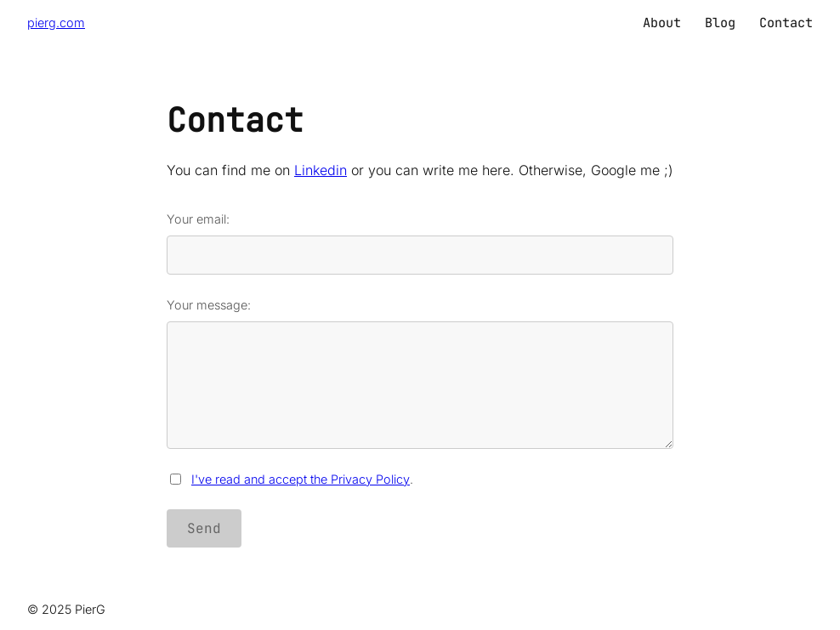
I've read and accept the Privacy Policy (301, 479)
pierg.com (56, 23)
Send (204, 528)
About (662, 23)
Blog (720, 23)
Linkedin (321, 170)
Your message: (420, 373)
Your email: (420, 243)
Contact (786, 23)
